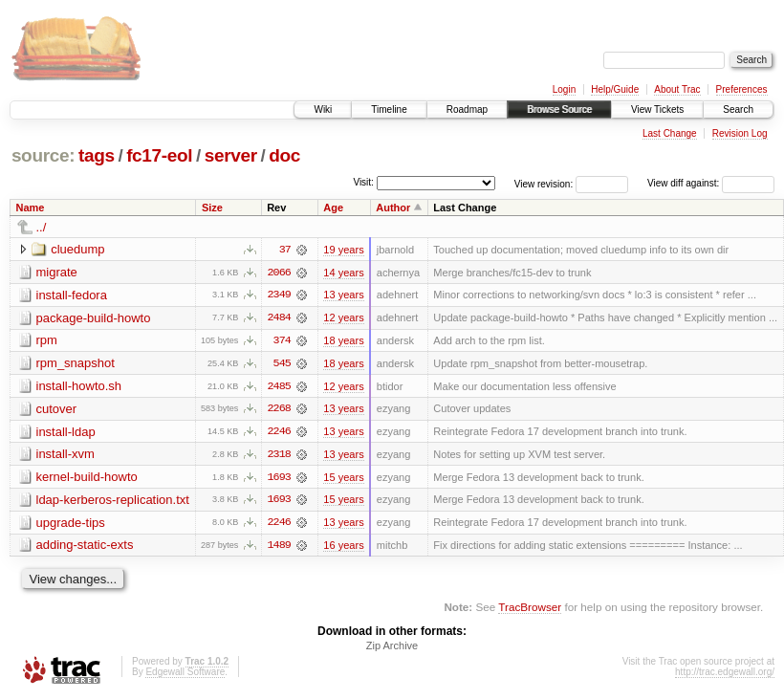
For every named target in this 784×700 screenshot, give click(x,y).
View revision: (544, 183)
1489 (279, 548)
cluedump (77, 249)
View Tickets (657, 109)
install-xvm (65, 456)
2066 (279, 273)
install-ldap (66, 433)
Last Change (670, 133)
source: (43, 155)
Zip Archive (392, 648)
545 (282, 364)
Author (393, 208)
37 (285, 250)
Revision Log (740, 133)
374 (282, 341)
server (231, 155)
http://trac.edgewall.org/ (725, 675)
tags (97, 155)
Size (212, 208)
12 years (343, 318)
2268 (279, 410)
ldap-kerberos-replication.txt (113, 502)
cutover (57, 410)
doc (284, 155)
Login (564, 89)
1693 (279, 479)
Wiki (323, 109)
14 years (343, 273)
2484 (279, 318)
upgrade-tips (71, 525)
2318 (279, 456)
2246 (279, 433)
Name (31, 208)
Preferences (742, 89)
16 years (343, 548)
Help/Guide (615, 89)
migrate (57, 272)
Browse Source (559, 109)
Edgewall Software (185, 675)
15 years (343, 479)
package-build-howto (94, 318)
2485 (279, 387)
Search (738, 109)
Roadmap (467, 109)
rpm (47, 341)
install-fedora (72, 295)
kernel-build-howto (87, 479)
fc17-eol (159, 155)
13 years (343, 295)
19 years (343, 250)
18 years (343, 341)
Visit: (363, 182)
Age (333, 208)
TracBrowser (530, 610)
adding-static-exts (85, 547)
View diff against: (711, 183)
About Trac (677, 89)
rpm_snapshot (76, 364)
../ (42, 227)
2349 (279, 295)
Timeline (389, 109)
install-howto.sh (79, 387)
